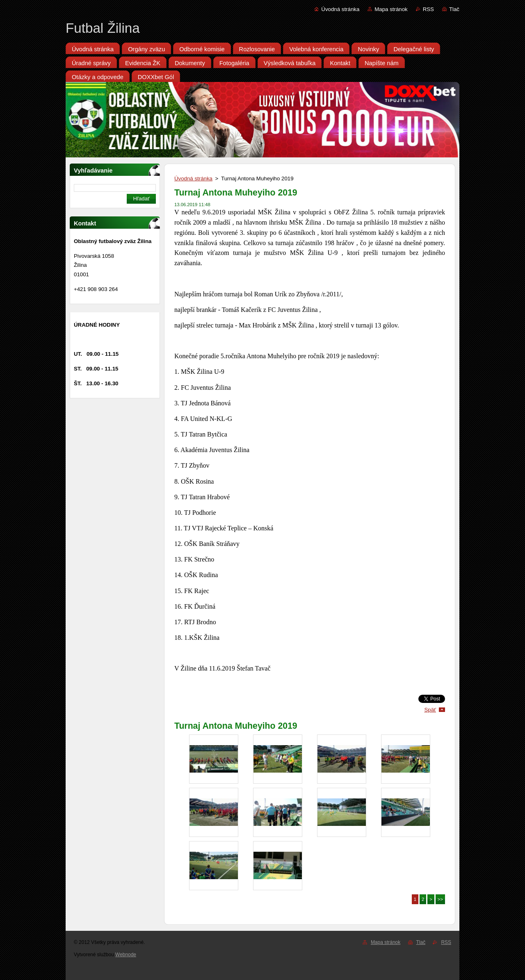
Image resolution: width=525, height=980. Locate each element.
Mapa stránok (391, 9)
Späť (430, 710)
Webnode (126, 955)
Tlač (454, 9)
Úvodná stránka (340, 9)
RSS (428, 9)
